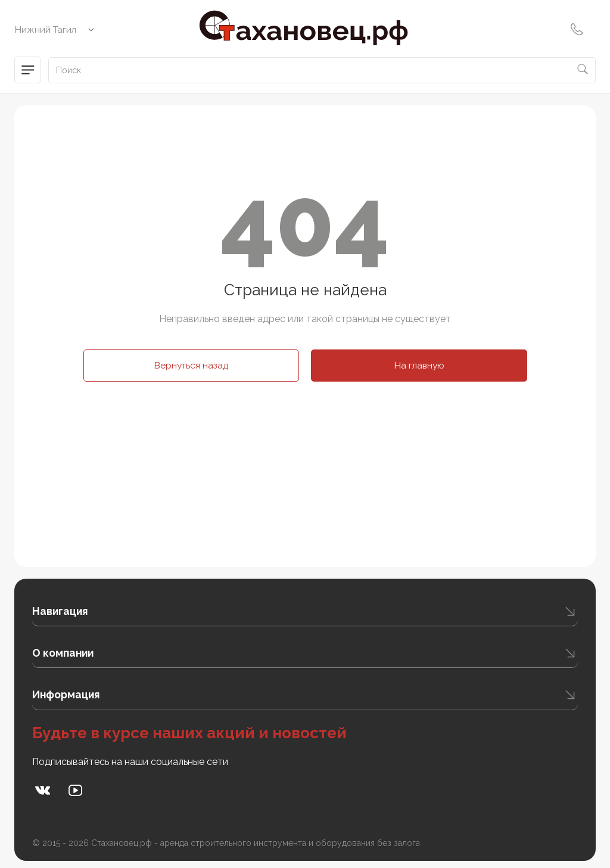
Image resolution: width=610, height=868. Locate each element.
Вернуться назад (191, 365)
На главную (419, 365)
